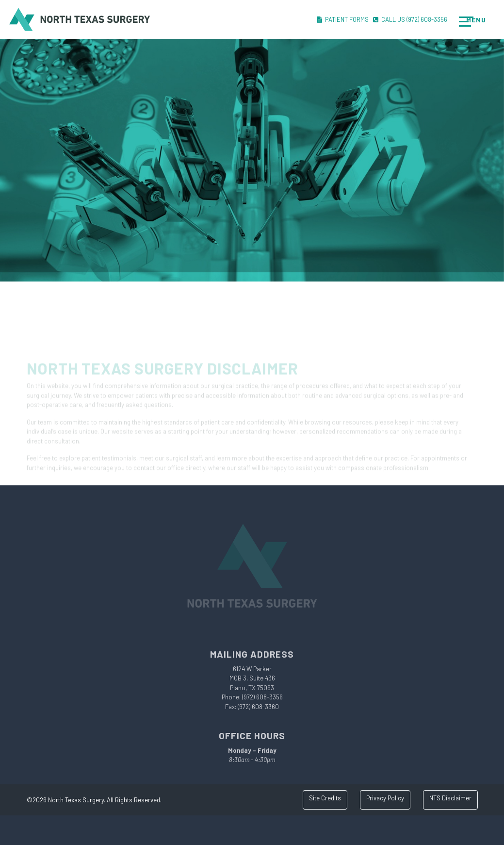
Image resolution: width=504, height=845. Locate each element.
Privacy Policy (385, 798)
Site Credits (325, 798)
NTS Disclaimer (450, 798)
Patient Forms (343, 19)
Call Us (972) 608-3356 (410, 19)
